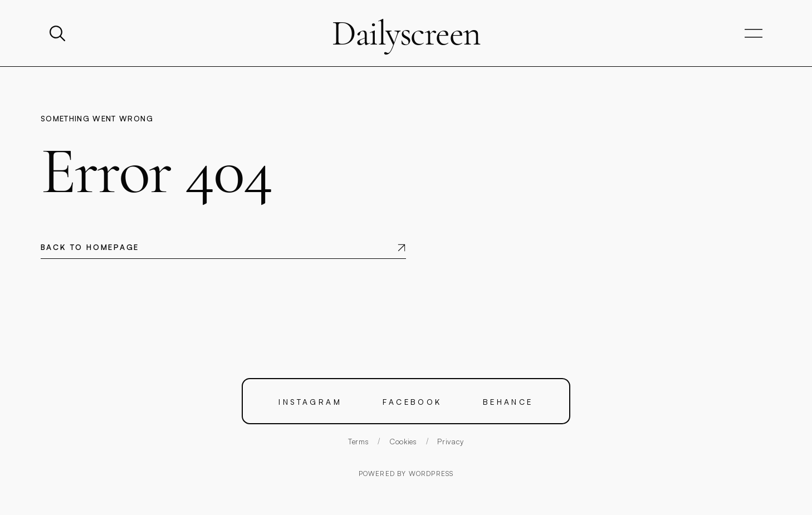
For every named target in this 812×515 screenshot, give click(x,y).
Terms (358, 441)
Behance (508, 401)
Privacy (451, 441)
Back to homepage (90, 247)
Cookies (403, 441)
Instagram (310, 401)
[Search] (58, 33)
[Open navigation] (754, 34)
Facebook (412, 401)
